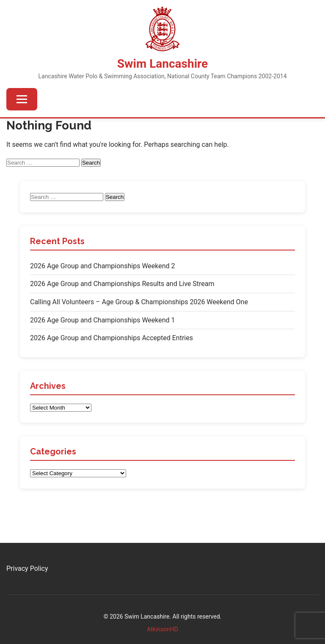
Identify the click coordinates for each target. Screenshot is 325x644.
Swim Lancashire (162, 64)
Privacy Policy (27, 568)
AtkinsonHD (162, 629)
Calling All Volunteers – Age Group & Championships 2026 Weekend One (139, 302)
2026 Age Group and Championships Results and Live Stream (122, 284)
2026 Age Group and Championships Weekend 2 (103, 266)
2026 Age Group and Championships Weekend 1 (103, 320)
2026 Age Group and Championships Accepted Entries (112, 338)
